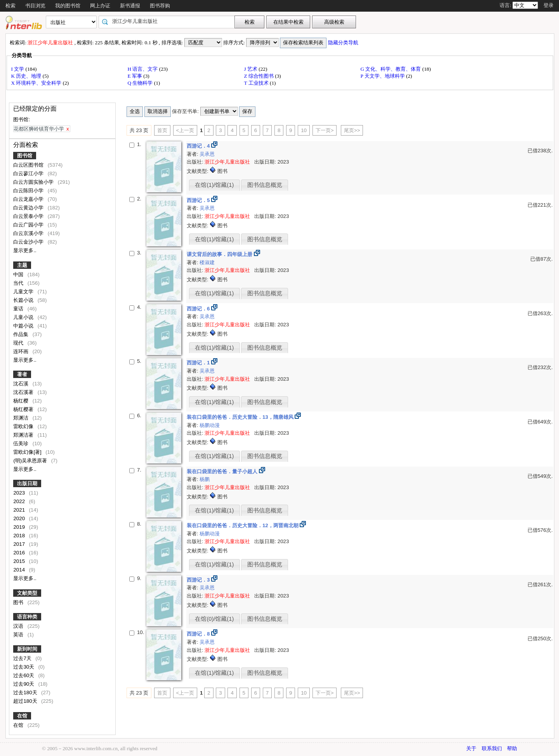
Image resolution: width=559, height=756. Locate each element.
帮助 (512, 748)
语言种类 (27, 617)
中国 (19, 274)
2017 (20, 544)
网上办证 (100, 6)
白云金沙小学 (29, 242)
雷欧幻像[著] (28, 452)
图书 (19, 602)
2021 (20, 510)
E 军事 (135, 76)
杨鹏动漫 (210, 425)
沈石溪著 (24, 392)
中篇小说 (24, 326)
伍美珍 (22, 443)
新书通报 (130, 6)
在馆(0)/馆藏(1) (214, 619)
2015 (20, 561)
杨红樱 (22, 401)
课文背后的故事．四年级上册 (220, 254)
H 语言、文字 (143, 69)
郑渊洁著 (24, 435)
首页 (162, 130)
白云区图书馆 (29, 165)
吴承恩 (207, 154)
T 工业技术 (257, 83)
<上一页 (185, 130)
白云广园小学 (29, 225)
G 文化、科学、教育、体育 (391, 69)
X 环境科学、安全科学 (37, 83)
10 (304, 130)
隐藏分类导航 (344, 43)
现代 (19, 343)
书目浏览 (35, 6)
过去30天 (24, 667)
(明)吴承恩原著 (31, 461)
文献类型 (27, 593)
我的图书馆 (68, 6)
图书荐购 (160, 6)
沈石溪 (22, 384)
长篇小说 (24, 300)
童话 (19, 309)
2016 (20, 553)
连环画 (22, 351)
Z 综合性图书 (259, 76)
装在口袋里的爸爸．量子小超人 (223, 471)
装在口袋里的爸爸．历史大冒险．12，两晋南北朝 (243, 525)
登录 (549, 5)
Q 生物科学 (141, 83)
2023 (20, 493)
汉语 (19, 626)
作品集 (22, 334)
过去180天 (26, 692)
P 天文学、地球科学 (383, 76)
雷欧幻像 (24, 426)
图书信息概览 (265, 185)
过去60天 (24, 675)
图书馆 (25, 156)
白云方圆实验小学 (34, 182)
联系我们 (492, 748)
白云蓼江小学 (29, 173)
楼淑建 (207, 262)
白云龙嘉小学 (29, 199)
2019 (20, 527)
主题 (22, 265)
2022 (20, 501)
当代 (19, 283)
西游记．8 (199, 634)
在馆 (22, 716)
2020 (20, 518)
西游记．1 (199, 363)
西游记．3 (199, 580)
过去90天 (24, 684)
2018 (20, 536)
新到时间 (27, 649)
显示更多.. (25, 250)
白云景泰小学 (29, 216)
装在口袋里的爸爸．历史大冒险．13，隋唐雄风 (241, 417)
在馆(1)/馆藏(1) (214, 185)
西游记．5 (199, 200)
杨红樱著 (24, 409)
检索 (10, 6)
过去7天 (23, 658)
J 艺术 (251, 69)
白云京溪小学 (29, 233)
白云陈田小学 (29, 191)
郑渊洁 (22, 418)
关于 (471, 748)
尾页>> (352, 130)
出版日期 (27, 483)
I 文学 (18, 69)
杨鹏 (205, 479)
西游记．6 (199, 309)
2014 (20, 570)
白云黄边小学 (29, 208)
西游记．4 (199, 146)
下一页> (325, 130)
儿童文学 (24, 292)
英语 (19, 635)
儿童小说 (24, 317)
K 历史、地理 (27, 76)
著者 (22, 374)
